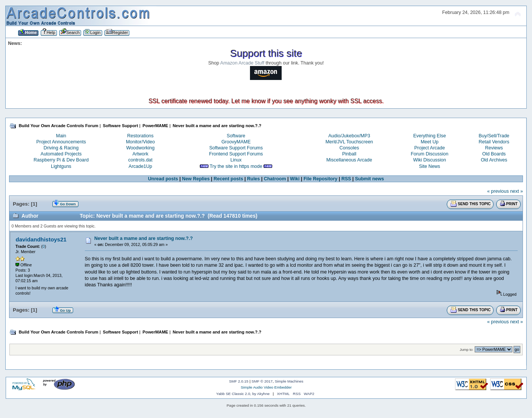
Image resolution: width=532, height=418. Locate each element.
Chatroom (275, 179)
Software (236, 136)
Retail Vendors (494, 142)
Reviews (494, 148)
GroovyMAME (236, 142)
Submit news (370, 179)
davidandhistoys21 (41, 239)
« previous (498, 191)
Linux (236, 160)
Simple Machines (289, 381)
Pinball (349, 154)
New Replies (196, 179)
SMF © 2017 (262, 381)
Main (61, 136)
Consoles (349, 148)
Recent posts (228, 179)
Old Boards (494, 154)
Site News (429, 166)
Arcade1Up (140, 166)
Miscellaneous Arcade (349, 160)
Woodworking (140, 148)
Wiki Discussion (430, 160)
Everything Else (430, 136)
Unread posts (163, 179)
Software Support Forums (236, 148)
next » (517, 191)
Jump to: (467, 350)
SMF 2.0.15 (239, 381)
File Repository (320, 179)
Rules (253, 179)
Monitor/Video (140, 142)
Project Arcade (430, 148)
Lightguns (61, 166)
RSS (346, 179)
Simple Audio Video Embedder (266, 387)
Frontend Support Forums (236, 154)
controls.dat (140, 160)
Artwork (140, 154)
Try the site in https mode (236, 166)
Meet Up (430, 142)
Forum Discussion (429, 154)
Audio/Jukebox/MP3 (349, 136)
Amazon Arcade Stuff (242, 63)
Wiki (295, 179)
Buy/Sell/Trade (494, 136)
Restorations (140, 136)
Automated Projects (61, 154)
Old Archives (494, 160)
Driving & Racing (61, 148)
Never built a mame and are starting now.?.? (143, 238)
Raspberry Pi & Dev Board (61, 160)
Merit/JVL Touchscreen (349, 142)
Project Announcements (61, 142)
